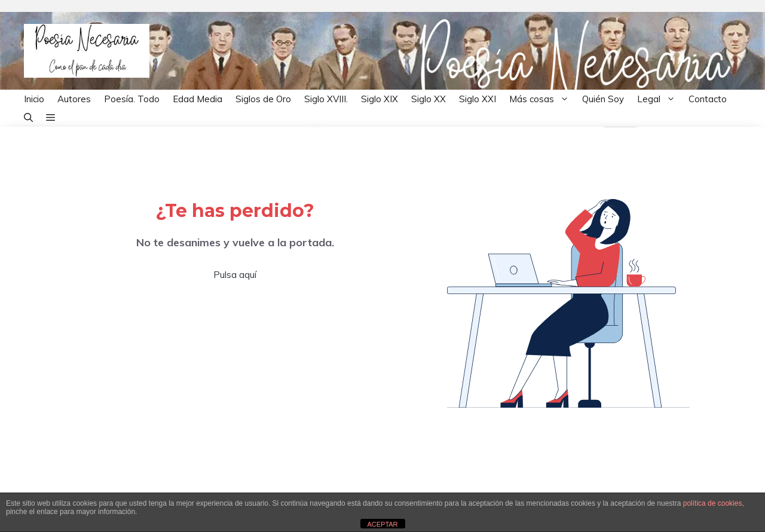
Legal (660, 99)
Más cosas (542, 99)
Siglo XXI (478, 99)
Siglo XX (429, 99)
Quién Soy (603, 99)
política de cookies (713, 503)
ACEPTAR (382, 524)
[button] (28, 117)
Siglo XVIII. (326, 99)
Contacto (708, 99)
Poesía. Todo (132, 99)
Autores (74, 99)
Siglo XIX (380, 99)
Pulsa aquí (235, 274)
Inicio (34, 99)
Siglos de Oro (263, 99)
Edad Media (198, 99)
